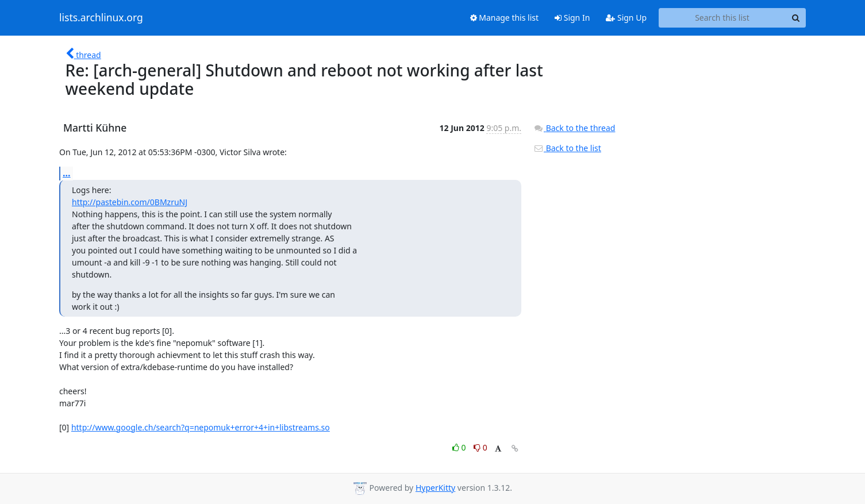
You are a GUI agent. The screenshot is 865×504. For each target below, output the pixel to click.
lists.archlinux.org (101, 18)
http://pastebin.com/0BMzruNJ (130, 202)
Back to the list (567, 148)
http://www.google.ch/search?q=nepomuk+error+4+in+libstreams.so (201, 427)
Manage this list (505, 18)
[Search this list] (722, 18)
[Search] (795, 18)
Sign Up (626, 18)
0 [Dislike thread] (480, 447)
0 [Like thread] (460, 447)
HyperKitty (435, 488)
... (67, 173)
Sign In (572, 18)
